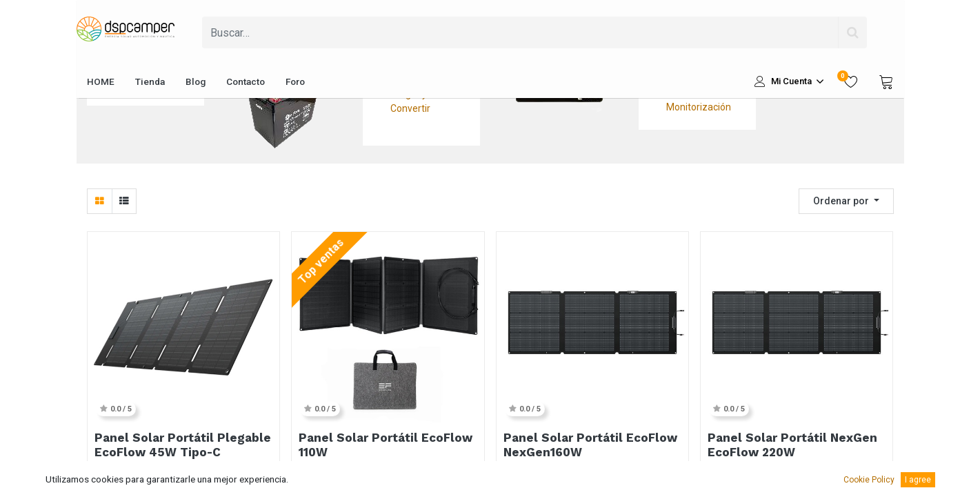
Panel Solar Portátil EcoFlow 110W (386, 445)
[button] (846, 201)
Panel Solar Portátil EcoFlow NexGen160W (590, 445)
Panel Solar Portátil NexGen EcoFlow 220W (792, 445)
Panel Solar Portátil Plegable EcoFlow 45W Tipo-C (183, 445)
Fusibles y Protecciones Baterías (281, 28)
